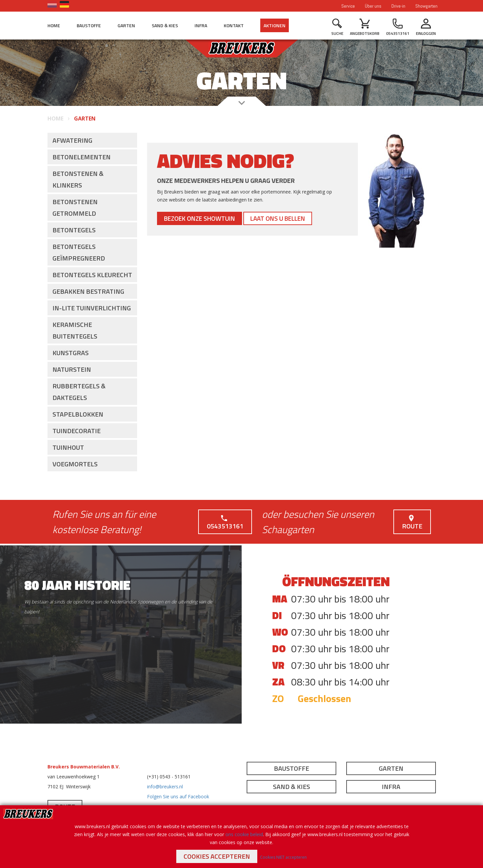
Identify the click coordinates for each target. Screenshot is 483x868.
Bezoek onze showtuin (202, 218)
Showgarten (426, 6)
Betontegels (74, 230)
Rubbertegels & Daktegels (79, 392)
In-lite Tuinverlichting (92, 308)
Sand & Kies (165, 25)
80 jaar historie (77, 585)
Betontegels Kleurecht (92, 275)
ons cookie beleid (244, 834)
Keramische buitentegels (75, 330)
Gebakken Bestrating (88, 291)
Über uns (373, 6)
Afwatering (72, 140)
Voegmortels (75, 464)
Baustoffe (89, 25)
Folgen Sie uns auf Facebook (178, 796)
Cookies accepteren (217, 856)
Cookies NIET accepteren (283, 857)
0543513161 (225, 523)
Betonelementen (81, 157)
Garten (126, 25)
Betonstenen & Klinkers (78, 179)
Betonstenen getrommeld (75, 207)
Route (412, 523)
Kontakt (234, 25)
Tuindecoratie (77, 431)
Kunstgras (71, 353)
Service (348, 6)
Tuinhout (68, 447)
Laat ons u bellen (285, 218)
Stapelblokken (78, 414)
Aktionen (275, 25)
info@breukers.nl (165, 787)
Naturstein (72, 369)
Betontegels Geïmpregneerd (79, 252)
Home (54, 25)
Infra (201, 25)
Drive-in (398, 6)
